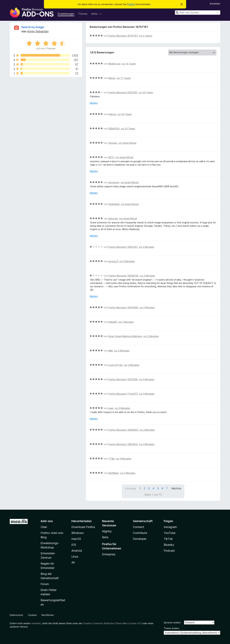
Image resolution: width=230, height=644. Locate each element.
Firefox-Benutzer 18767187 (123, 36)
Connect (139, 527)
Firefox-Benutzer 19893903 (123, 430)
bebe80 (113, 322)
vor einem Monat (127, 143)
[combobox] (198, 13)
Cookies (32, 615)
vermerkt (36, 623)
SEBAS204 (114, 129)
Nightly (107, 531)
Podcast (169, 551)
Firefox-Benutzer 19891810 (123, 444)
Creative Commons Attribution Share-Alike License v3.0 (112, 623)
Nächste (176, 488)
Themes (83, 14)
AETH (111, 157)
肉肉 (111, 351)
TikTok (168, 539)
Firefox (131, 4)
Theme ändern (172, 628)
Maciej (112, 78)
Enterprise (109, 554)
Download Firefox (83, 527)
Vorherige (130, 488)
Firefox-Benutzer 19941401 (123, 247)
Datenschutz (16, 615)
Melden (94, 103)
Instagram (170, 527)
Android (77, 551)
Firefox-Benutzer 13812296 (123, 379)
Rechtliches (48, 615)
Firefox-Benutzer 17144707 (123, 394)
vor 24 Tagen (125, 114)
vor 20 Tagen (146, 92)
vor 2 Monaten (147, 247)
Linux (75, 557)
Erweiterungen (66, 14)
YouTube (170, 533)
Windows (78, 533)
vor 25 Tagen (128, 129)
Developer (140, 539)
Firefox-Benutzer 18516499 (123, 307)
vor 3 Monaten (147, 379)
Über (44, 527)
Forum (45, 584)
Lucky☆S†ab (115, 365)
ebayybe (113, 218)
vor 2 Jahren (146, 36)
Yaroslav (113, 143)
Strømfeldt (114, 204)
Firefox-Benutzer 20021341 (123, 92)
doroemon (114, 182)
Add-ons (47, 521)
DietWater (113, 473)
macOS (76, 539)
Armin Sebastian (38, 31)
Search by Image (33, 27)
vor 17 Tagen (124, 78)
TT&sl (111, 459)
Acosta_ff (113, 261)
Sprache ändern (172, 623)
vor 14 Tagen (129, 64)
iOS (74, 545)
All (73, 562)
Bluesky (169, 545)
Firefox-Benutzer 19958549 (123, 276)
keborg (112, 114)
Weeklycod (114, 64)
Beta (105, 537)
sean (111, 408)
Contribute (140, 533)
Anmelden (215, 4)
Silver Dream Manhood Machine (125, 336)
